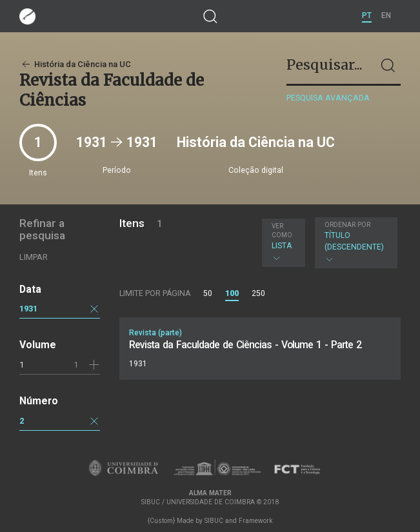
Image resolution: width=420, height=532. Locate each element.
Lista (282, 242)
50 (208, 293)
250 (258, 293)
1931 (28, 309)
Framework (255, 521)
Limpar (34, 257)
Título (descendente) (355, 242)
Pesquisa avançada (328, 98)
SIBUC (214, 521)
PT (367, 15)
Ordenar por (347, 225)
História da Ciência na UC (75, 64)
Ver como (282, 231)
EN (386, 15)
